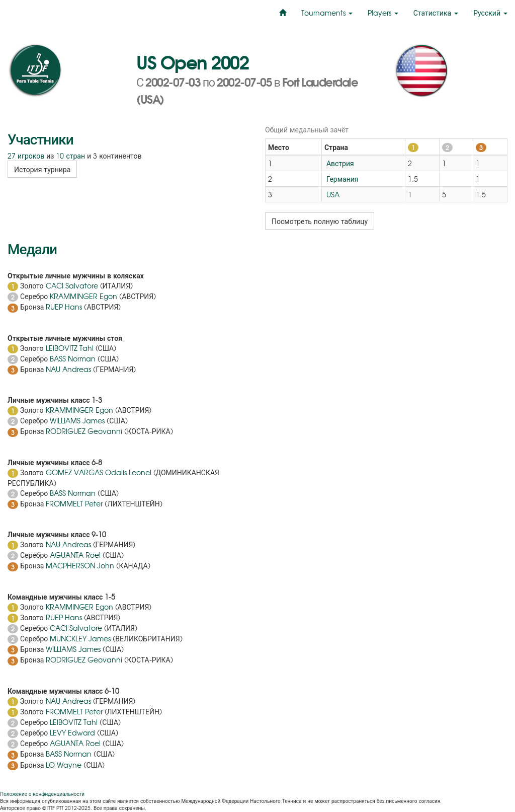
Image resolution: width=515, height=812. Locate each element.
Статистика (436, 13)
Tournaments (327, 13)
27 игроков (26, 156)
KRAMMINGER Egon (83, 296)
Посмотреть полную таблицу (320, 221)
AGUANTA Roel (75, 555)
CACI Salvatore (72, 285)
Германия (341, 179)
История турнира (42, 169)
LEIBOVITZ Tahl (70, 348)
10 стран (70, 156)
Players (383, 13)
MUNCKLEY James (80, 638)
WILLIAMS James (77, 420)
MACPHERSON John (80, 565)
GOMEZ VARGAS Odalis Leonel (99, 472)
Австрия (339, 163)
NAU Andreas (68, 369)
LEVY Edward (72, 732)
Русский (490, 13)
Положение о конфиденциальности (42, 794)
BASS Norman (73, 358)
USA (332, 194)
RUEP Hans (64, 307)
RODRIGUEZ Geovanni (84, 431)
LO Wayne (64, 765)
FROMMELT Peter (74, 503)
